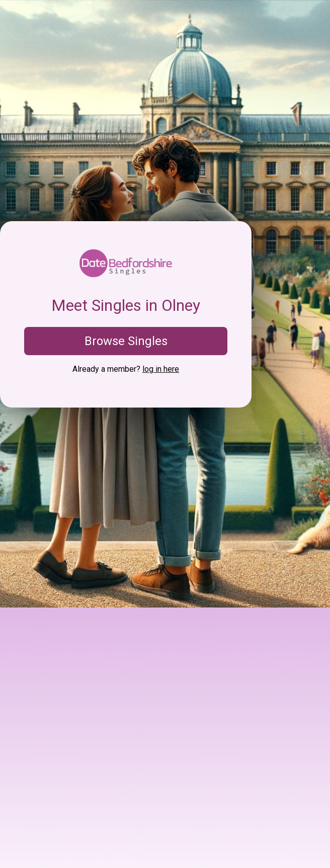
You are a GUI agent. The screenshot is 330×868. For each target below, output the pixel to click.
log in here (161, 369)
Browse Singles (126, 341)
